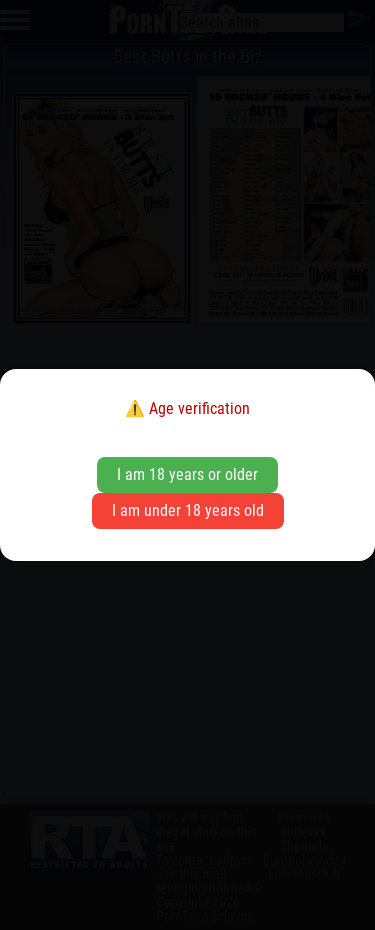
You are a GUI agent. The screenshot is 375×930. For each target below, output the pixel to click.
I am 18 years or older (187, 474)
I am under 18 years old (188, 510)
